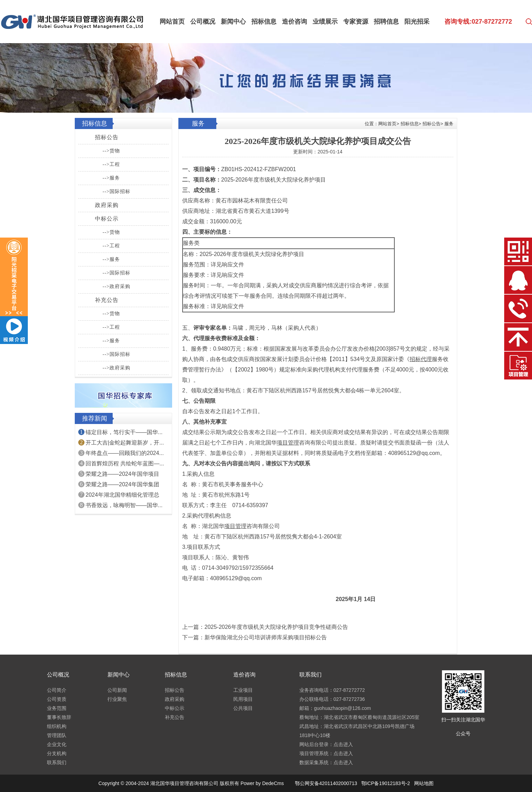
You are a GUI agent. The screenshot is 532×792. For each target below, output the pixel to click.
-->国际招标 (116, 191)
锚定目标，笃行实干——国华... (124, 432)
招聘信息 (386, 22)
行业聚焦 (117, 699)
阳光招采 (417, 22)
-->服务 (111, 178)
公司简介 (57, 690)
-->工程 (111, 164)
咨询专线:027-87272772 (478, 22)
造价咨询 (295, 22)
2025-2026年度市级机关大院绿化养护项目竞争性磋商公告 (276, 627)
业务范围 (57, 708)
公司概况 (203, 22)
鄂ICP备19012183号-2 (386, 783)
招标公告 (107, 137)
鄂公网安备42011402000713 (326, 783)
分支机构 (57, 753)
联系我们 (57, 762)
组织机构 (57, 726)
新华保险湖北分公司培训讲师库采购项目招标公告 (266, 637)
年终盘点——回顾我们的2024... (125, 453)
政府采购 (107, 205)
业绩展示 (325, 22)
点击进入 (343, 744)
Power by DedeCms (262, 783)
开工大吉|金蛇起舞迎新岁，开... (125, 443)
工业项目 (243, 690)
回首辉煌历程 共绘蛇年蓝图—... (125, 463)
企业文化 (57, 744)
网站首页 (172, 22)
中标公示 (107, 219)
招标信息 (264, 22)
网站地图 (424, 783)
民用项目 (243, 699)
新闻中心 (233, 22)
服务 (449, 124)
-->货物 (111, 151)
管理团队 (57, 735)
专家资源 (356, 22)
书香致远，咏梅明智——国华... (124, 505)
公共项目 (243, 708)
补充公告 (107, 300)
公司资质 (57, 699)
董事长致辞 (59, 717)
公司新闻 (117, 690)
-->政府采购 (116, 286)
